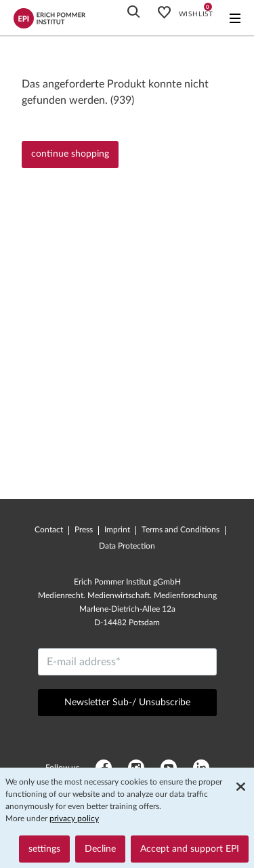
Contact (49, 530)
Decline (100, 849)
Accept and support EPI (190, 849)
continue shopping (70, 154)
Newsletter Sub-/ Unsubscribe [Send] (127, 703)
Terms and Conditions (181, 530)
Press (84, 530)
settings (44, 849)
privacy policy (74, 818)
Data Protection (127, 546)
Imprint (117, 530)
